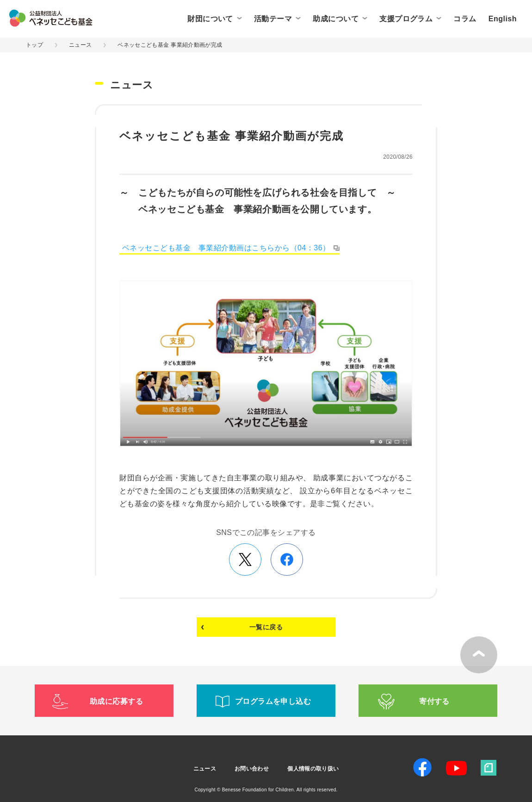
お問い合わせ (252, 769)
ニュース (80, 45)
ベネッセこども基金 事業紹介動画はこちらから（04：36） (226, 248)
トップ (34, 45)
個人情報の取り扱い (313, 769)
